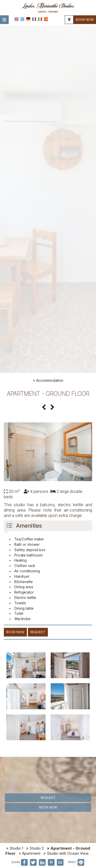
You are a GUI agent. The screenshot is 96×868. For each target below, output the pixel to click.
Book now (85, 20)
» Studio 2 (35, 848)
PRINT (76, 862)
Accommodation (50, 380)
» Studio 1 (15, 848)
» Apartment (30, 853)
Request (48, 798)
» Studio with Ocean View (66, 853)
